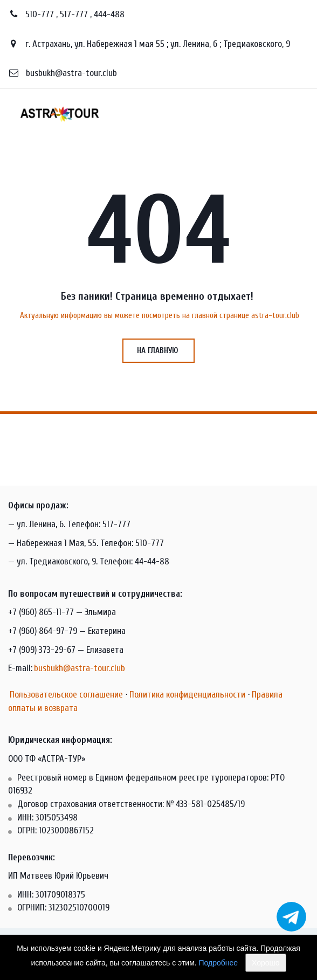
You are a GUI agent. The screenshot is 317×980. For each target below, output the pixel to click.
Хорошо (266, 963)
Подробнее (219, 963)
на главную (158, 351)
